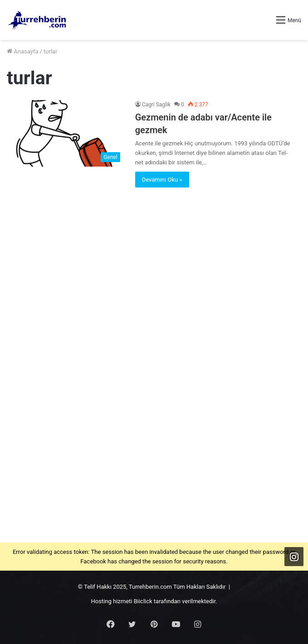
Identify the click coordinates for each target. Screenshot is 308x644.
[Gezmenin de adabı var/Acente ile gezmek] (66, 133)
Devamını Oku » (162, 180)
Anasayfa (22, 51)
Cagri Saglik (156, 105)
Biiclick (143, 601)
